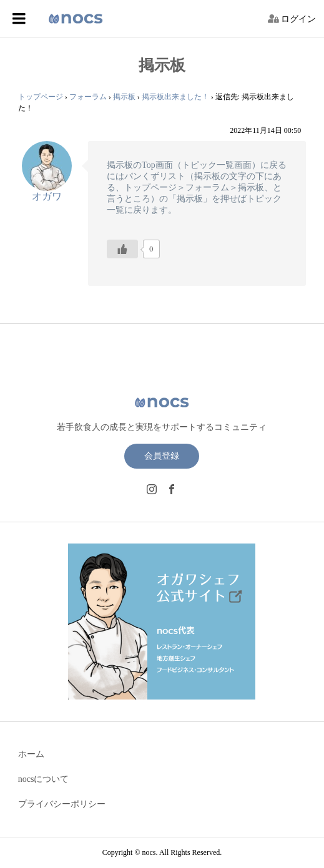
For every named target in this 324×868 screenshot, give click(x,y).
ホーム (31, 754)
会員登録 (162, 456)
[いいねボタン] (122, 249)
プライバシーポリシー (62, 804)
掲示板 (124, 97)
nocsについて (44, 779)
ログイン (298, 19)
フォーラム (88, 97)
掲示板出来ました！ (175, 97)
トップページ (41, 97)
